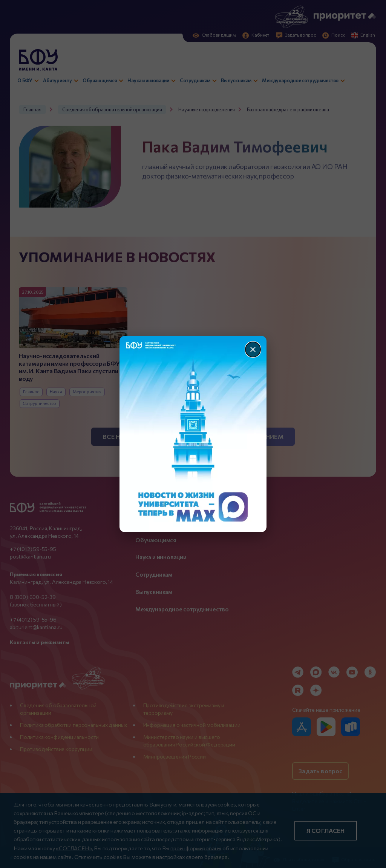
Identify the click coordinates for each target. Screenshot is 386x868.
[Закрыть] (253, 349)
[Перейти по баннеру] (193, 434)
